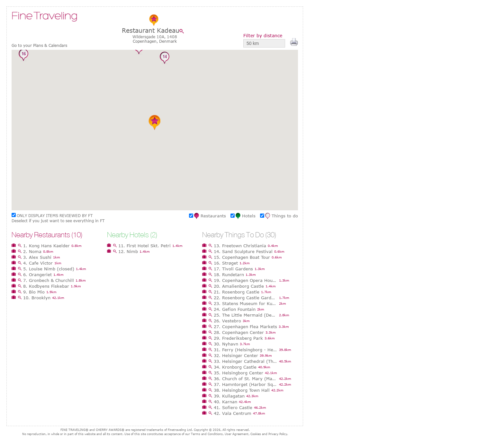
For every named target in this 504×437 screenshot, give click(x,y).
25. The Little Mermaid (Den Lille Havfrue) (246, 315)
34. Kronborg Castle (235, 367)
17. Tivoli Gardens (233, 269)
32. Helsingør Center (236, 355)
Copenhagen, (146, 41)
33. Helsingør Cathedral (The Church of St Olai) (246, 361)
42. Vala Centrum (233, 413)
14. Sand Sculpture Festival (243, 251)
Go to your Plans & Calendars (39, 45)
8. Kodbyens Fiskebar (46, 286)
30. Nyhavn (226, 344)
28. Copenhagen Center (239, 332)
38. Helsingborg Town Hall (242, 390)
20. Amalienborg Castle (239, 286)
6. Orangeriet (37, 275)
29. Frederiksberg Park (238, 338)
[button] (192, 96)
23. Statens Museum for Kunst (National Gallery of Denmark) (246, 303)
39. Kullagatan (229, 396)
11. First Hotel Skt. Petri (144, 246)
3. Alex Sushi (37, 257)
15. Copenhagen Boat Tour (242, 257)
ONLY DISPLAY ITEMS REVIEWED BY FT (55, 215)
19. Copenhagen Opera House (246, 280)
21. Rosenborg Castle (237, 292)
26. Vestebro (227, 321)
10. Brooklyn (37, 298)
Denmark (168, 41)
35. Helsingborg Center (239, 373)
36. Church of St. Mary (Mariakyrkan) (246, 379)
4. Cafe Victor (38, 263)
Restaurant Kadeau (151, 30)
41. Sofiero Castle (233, 407)
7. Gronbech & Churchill (49, 280)
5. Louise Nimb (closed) (49, 269)
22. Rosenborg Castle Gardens (246, 298)
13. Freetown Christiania (240, 246)
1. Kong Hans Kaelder (46, 246)
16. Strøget (226, 263)
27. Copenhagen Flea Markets (245, 327)
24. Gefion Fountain (235, 309)
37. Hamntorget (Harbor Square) (246, 384)
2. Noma (32, 251)
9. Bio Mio (34, 292)
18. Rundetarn (229, 275)
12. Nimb (128, 251)
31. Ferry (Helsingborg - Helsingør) (246, 350)
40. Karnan (225, 402)
